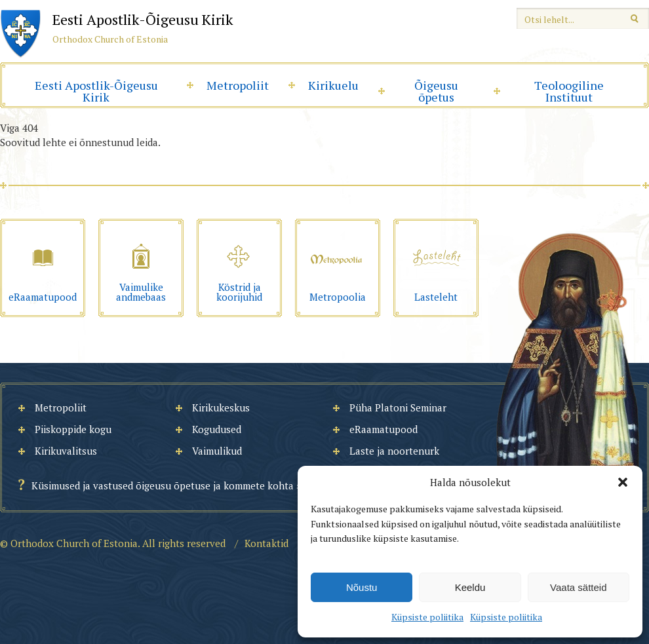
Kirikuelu (333, 85)
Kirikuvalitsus (66, 451)
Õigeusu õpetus (436, 91)
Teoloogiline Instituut (569, 91)
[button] (623, 482)
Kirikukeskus (221, 407)
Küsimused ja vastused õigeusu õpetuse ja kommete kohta (163, 485)
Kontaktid (266, 543)
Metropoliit (238, 85)
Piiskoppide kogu (73, 429)
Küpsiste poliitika (427, 617)
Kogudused (217, 429)
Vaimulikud (217, 451)
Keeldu (470, 587)
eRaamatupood (383, 429)
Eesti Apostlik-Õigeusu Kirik (96, 91)
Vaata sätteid (578, 587)
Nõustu (362, 587)
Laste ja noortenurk (394, 451)
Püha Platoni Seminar (398, 407)
